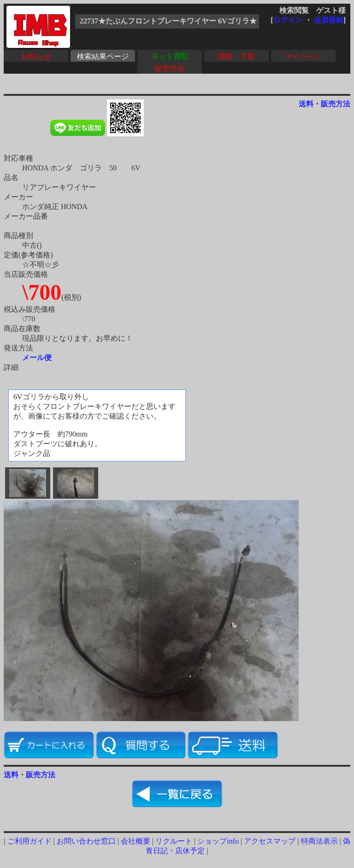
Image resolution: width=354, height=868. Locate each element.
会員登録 (329, 20)
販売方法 (170, 68)
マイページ (303, 56)
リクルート (174, 841)
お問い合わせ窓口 (86, 841)
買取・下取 (236, 56)
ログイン (288, 20)
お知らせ (36, 56)
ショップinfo (218, 841)
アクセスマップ (270, 841)
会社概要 (136, 841)
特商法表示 (319, 841)
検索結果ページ (103, 56)
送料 (306, 104)
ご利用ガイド (29, 841)
